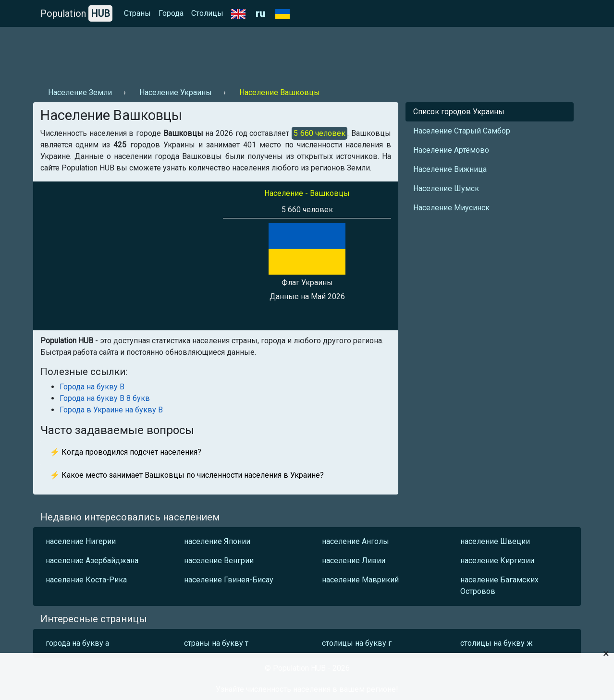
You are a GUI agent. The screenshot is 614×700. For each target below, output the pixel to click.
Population (76, 13)
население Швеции (495, 541)
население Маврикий (360, 580)
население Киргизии (497, 561)
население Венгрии (219, 561)
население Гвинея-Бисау (229, 580)
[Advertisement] (208, 53)
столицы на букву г (357, 643)
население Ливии (354, 561)
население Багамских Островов (499, 585)
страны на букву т (216, 643)
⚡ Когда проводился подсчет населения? (126, 452)
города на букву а (77, 643)
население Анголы (356, 541)
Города (171, 13)
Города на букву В (92, 387)
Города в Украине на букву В (111, 410)
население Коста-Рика (86, 580)
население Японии (217, 541)
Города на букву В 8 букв (105, 398)
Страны (137, 13)
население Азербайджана (92, 561)
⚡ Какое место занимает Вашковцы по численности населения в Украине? (187, 475)
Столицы (207, 13)
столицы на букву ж (497, 643)
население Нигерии (81, 541)
